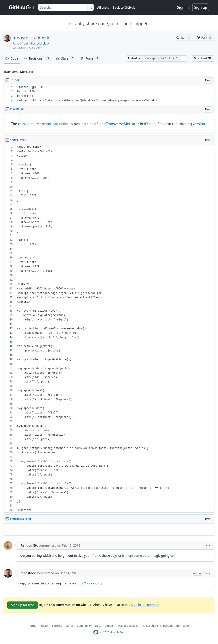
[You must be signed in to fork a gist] (205, 38)
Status (69, 626)
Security (57, 626)
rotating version (192, 124)
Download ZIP (203, 58)
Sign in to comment (145, 605)
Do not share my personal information (166, 626)
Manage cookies (128, 626)
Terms (32, 626)
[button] (184, 58)
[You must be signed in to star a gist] (184, 38)
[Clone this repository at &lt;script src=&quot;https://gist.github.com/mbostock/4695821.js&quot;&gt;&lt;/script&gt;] (161, 58)
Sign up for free (23, 605)
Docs (98, 626)
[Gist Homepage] (22, 7)
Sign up (201, 7)
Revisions (37, 58)
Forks (90, 58)
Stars (65, 58)
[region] (109, 94)
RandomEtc (29, 545)
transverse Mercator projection (44, 124)
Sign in (183, 7)
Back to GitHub (124, 7)
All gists (103, 7)
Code (12, 58)
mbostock (23, 38)
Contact (110, 626)
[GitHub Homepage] (96, 632)
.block (43, 38)
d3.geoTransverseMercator (117, 124)
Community (84, 626)
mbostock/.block (39, 44)
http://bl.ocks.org (89, 583)
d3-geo (150, 124)
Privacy (44, 626)
